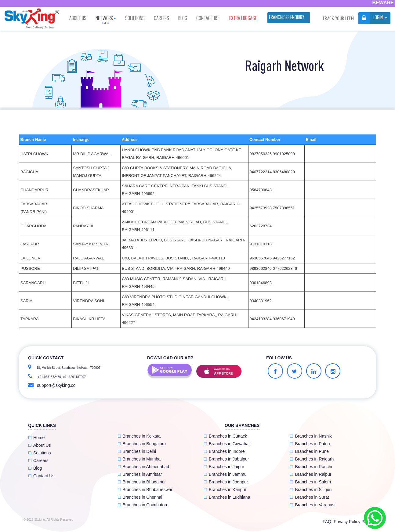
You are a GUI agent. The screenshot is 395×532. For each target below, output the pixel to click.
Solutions (135, 18)
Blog (183, 18)
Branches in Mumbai (140, 459)
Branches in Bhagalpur (142, 482)
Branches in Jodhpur (226, 482)
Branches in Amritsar (140, 474)
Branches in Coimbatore (143, 505)
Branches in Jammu (225, 474)
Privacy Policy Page (353, 522)
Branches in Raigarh (312, 459)
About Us (78, 18)
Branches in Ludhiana (227, 497)
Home (36, 438)
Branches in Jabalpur (226, 459)
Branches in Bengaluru (142, 444)
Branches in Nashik (311, 436)
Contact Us (207, 18)
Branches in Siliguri (311, 490)
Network (106, 18)
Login (378, 17)
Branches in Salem (310, 482)
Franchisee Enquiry (287, 17)
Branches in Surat (309, 497)
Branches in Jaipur (224, 467)
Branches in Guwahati (227, 444)
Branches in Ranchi (311, 467)
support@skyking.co (56, 385)
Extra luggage (243, 18)
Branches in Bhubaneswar (145, 490)
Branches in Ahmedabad (143, 467)
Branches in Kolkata (139, 436)
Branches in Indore (224, 451)
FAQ (327, 522)
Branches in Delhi (137, 451)
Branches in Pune (309, 451)
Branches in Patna (310, 444)
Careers (161, 18)
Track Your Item (338, 18)
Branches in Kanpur (225, 490)
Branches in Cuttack (225, 436)
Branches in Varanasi (312, 505)
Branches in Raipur (310, 474)
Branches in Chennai (140, 497)
